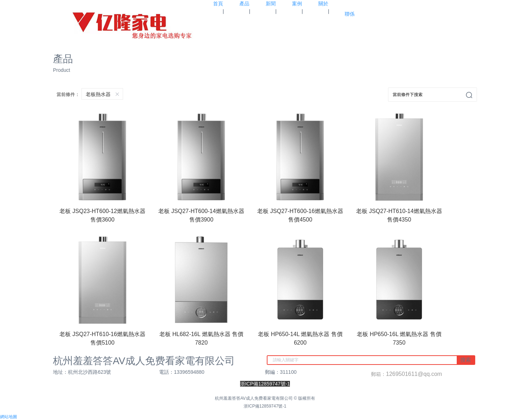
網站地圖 (9, 417)
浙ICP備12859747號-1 (265, 406)
